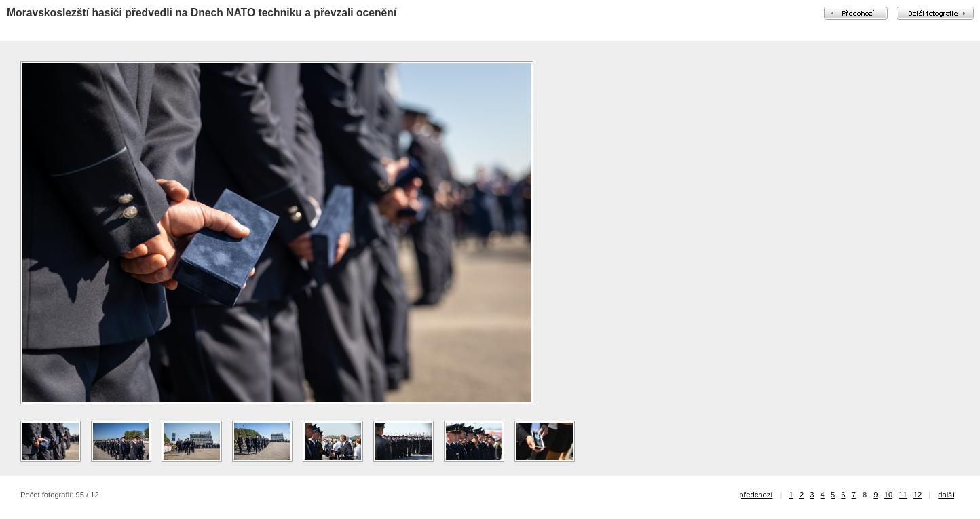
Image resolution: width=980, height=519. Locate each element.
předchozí (756, 495)
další (946, 495)
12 (918, 495)
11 (903, 495)
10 (888, 495)
